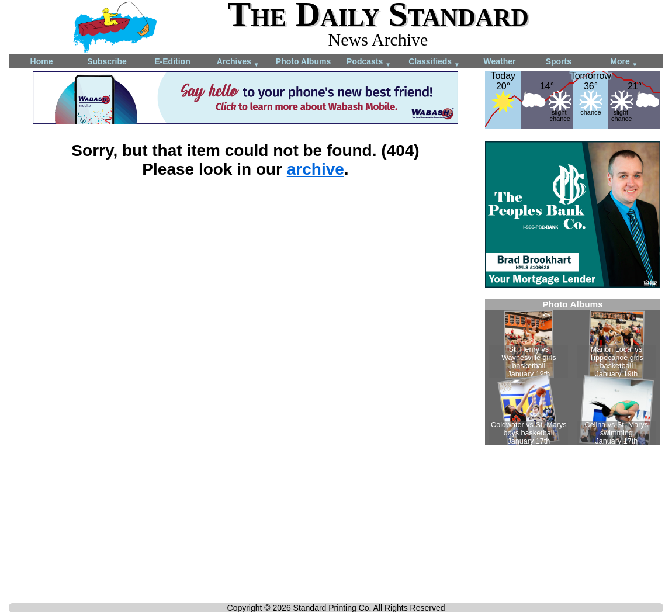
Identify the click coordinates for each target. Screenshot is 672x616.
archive (316, 169)
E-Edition (172, 61)
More (624, 62)
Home (42, 61)
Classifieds (434, 62)
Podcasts (369, 62)
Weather (500, 61)
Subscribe (107, 61)
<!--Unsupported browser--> (573, 372)
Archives (238, 62)
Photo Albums (303, 61)
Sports (559, 61)
